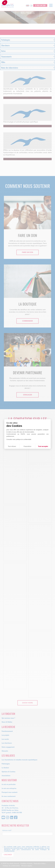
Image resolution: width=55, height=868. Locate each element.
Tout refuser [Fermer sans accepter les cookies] (12, 446)
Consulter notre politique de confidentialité (19, 439)
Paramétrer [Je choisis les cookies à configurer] (27, 446)
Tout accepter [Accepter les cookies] (43, 446)
